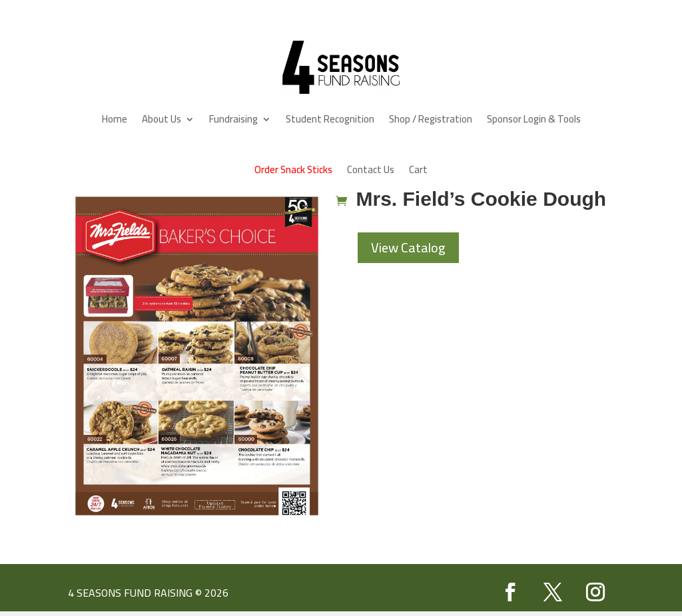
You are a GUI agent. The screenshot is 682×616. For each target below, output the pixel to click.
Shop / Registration (431, 119)
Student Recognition (330, 119)
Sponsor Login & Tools (534, 119)
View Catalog (408, 247)
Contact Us (371, 169)
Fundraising (233, 119)
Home (115, 119)
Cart (418, 169)
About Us (162, 119)
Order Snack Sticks (293, 169)
